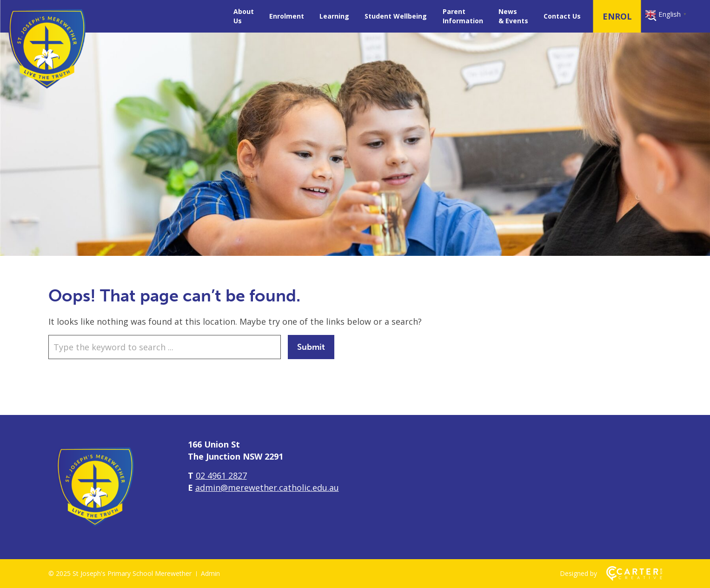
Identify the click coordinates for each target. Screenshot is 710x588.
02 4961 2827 (221, 475)
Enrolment (287, 16)
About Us (244, 16)
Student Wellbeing (396, 16)
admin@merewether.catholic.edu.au (267, 488)
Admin (210, 573)
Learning (334, 16)
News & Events (513, 16)
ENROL (617, 16)
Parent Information (463, 16)
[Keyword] (165, 347)
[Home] (95, 530)
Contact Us (562, 16)
